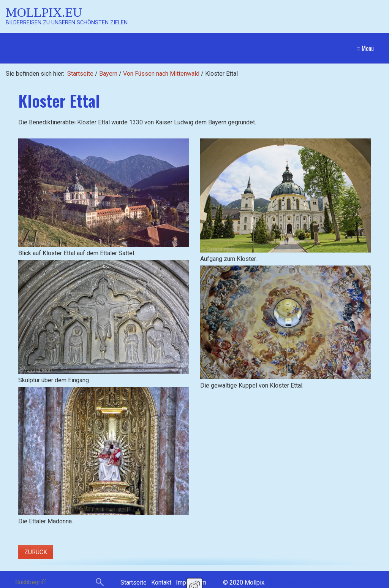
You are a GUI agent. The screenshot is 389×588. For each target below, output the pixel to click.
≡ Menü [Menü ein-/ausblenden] (365, 48)
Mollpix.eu (44, 12)
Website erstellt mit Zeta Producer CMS (320, 582)
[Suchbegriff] (59, 583)
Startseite (80, 74)
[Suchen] (100, 583)
